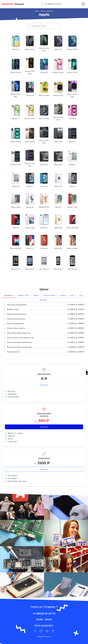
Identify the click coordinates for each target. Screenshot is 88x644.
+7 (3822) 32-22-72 (52, 4)
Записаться (44, 385)
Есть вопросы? (44, 625)
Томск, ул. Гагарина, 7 (44, 607)
